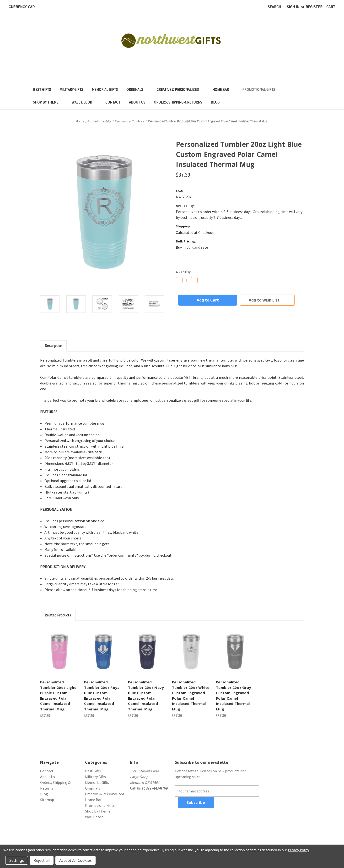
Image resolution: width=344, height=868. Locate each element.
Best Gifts (42, 90)
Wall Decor (84, 102)
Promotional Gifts (261, 90)
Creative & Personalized (180, 90)
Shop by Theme (48, 102)
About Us (137, 102)
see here (95, 452)
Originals (137, 90)
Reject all (42, 860)
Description (53, 346)
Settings (17, 860)
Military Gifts (71, 90)
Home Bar (223, 90)
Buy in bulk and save (192, 247)
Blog (215, 102)
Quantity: (184, 272)
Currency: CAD (23, 7)
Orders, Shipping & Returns (178, 102)
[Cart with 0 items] (331, 7)
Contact (113, 102)
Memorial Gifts (105, 90)
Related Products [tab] (58, 615)
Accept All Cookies (75, 860)
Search (274, 7)
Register (314, 7)
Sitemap (47, 800)
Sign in (293, 7)
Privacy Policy (298, 850)
